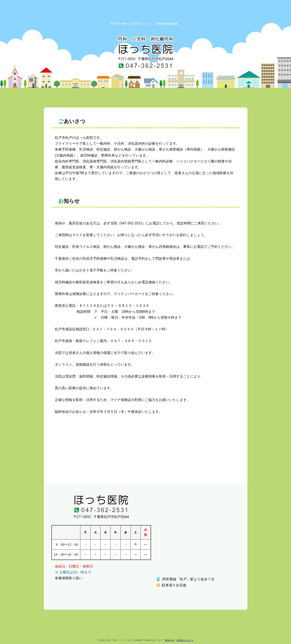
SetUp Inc (169, 640)
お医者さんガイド (185, 640)
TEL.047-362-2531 (146, 66)
